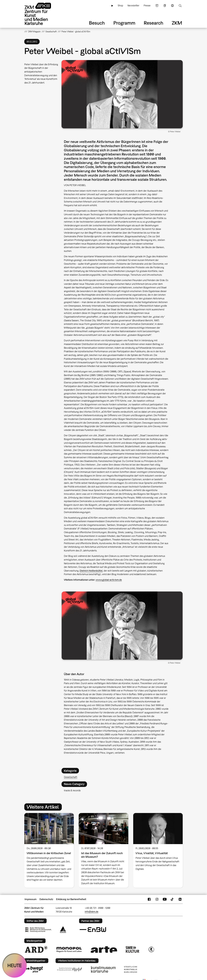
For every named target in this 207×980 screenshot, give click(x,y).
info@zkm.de (92, 912)
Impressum (31, 899)
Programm (124, 23)
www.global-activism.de (109, 580)
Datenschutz (46, 899)
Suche (180, 6)
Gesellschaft (71, 777)
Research (154, 23)
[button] (122, 94)
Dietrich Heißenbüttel (91, 571)
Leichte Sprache (157, 6)
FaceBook (149, 899)
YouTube (165, 899)
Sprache (172, 6)
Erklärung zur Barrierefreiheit (71, 899)
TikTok (172, 899)
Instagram (157, 899)
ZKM (177, 23)
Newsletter (133, 5)
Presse (147, 5)
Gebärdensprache (165, 6)
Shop (120, 5)
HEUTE (15, 965)
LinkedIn (180, 899)
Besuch (97, 23)
